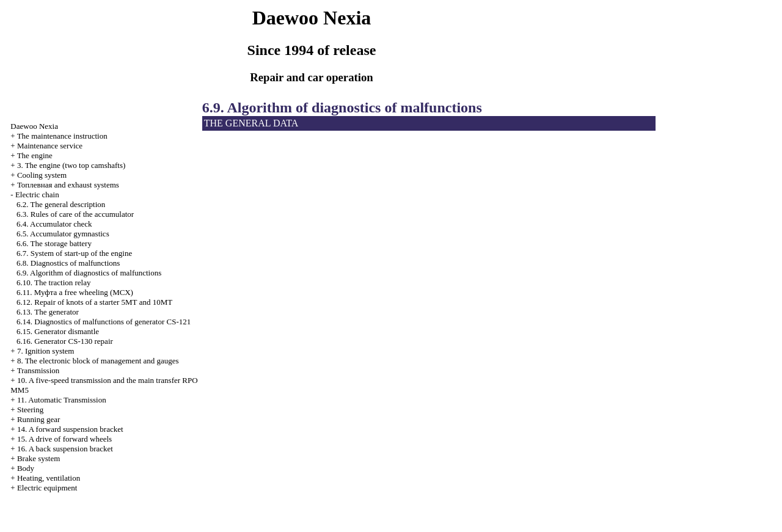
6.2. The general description (61, 204)
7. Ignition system (46, 351)
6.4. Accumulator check (54, 224)
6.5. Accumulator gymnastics (63, 234)
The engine (35, 155)
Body (26, 468)
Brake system (38, 458)
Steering (30, 410)
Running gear (38, 419)
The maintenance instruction (62, 136)
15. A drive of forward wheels (64, 439)
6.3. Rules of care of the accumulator (75, 214)
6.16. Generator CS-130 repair (65, 341)
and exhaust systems (68, 185)
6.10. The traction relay (53, 282)
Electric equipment (47, 488)
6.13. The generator (48, 312)
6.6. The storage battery (54, 243)
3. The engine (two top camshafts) (71, 165)
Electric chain (37, 195)
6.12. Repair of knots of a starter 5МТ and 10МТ (94, 302)
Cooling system (42, 175)
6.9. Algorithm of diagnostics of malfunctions (89, 273)
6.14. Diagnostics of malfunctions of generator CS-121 (104, 322)
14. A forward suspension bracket (70, 429)
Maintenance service (50, 146)
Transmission (38, 370)
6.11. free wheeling (75, 292)
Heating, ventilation (49, 478)
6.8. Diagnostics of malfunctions (68, 263)
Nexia (34, 126)
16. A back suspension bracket (65, 449)
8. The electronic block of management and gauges (98, 361)
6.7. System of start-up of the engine (74, 253)
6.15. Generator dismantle (58, 331)
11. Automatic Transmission (62, 400)
